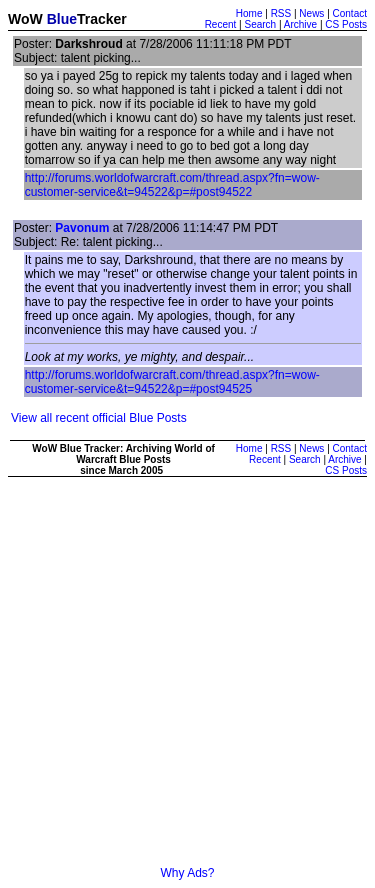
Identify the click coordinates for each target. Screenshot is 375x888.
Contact (350, 13)
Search (260, 24)
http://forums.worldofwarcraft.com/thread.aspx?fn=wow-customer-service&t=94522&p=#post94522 (172, 185)
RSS (281, 13)
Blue (62, 19)
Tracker (102, 19)
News (311, 13)
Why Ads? (187, 873)
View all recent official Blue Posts (99, 418)
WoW (25, 19)
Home (249, 13)
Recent (221, 24)
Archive (300, 24)
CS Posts (346, 24)
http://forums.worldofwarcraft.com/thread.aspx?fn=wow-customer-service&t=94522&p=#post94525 (172, 382)
